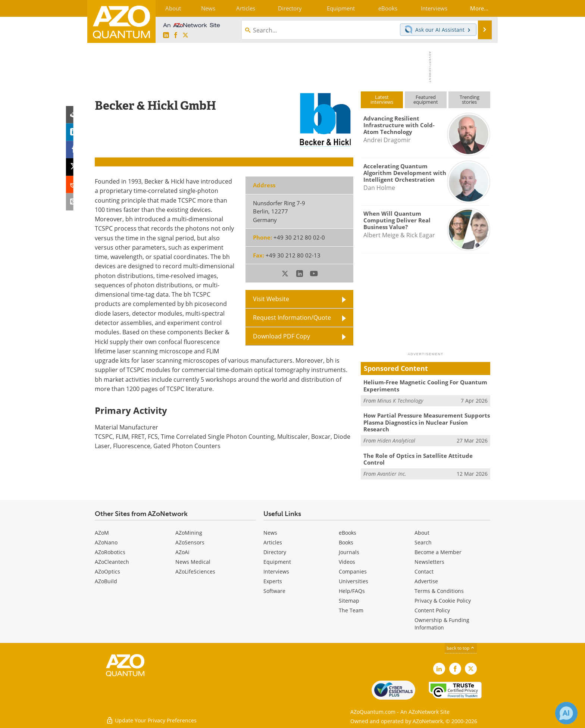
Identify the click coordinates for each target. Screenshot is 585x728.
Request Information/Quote (292, 317)
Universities (353, 580)
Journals (349, 551)
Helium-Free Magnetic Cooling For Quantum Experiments (425, 385)
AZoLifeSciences (195, 571)
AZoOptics (107, 571)
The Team (351, 610)
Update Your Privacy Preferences (151, 718)
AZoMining (189, 532)
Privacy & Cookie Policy (443, 600)
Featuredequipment (426, 99)
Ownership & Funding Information (442, 623)
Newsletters (429, 561)
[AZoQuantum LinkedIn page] (166, 35)
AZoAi (182, 551)
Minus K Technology (400, 400)
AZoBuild (106, 580)
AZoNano (106, 542)
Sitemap (349, 600)
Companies (353, 571)
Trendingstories (470, 99)
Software (274, 590)
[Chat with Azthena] (566, 713)
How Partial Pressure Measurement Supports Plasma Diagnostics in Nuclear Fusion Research (427, 422)
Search (423, 542)
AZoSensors (190, 542)
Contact (424, 571)
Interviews (276, 571)
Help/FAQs (352, 590)
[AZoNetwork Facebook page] (176, 35)
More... (478, 8)
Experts (273, 580)
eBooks (348, 532)
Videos (347, 561)
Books (346, 542)
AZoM (102, 532)
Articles (273, 542)
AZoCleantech (112, 561)
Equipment (277, 561)
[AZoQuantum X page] (185, 35)
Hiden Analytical (396, 440)
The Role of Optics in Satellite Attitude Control (418, 458)
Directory (275, 551)
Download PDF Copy (281, 336)
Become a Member (438, 551)
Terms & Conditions (439, 590)
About (422, 532)
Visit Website (271, 299)
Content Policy (432, 610)
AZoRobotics (110, 551)
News (270, 532)
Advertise (426, 580)
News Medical (193, 561)
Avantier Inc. (392, 473)
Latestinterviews (382, 99)
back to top (461, 647)
